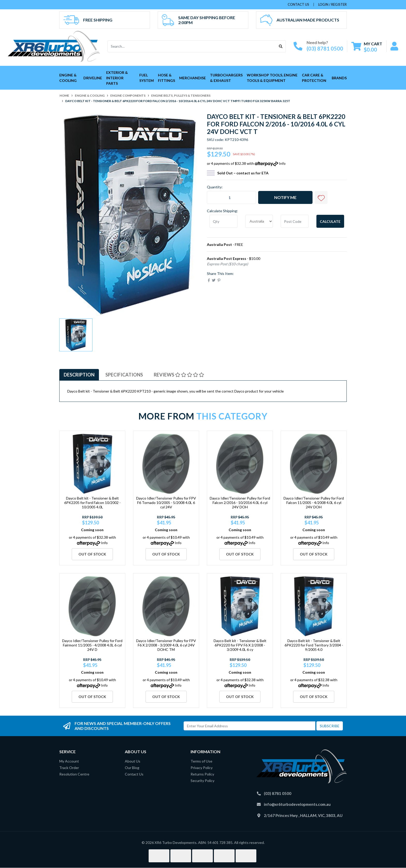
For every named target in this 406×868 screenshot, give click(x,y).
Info (282, 163)
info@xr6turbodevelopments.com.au (297, 804)
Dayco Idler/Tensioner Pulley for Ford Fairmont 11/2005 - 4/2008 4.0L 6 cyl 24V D (92, 645)
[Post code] (295, 221)
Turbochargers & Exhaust (226, 78)
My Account (69, 761)
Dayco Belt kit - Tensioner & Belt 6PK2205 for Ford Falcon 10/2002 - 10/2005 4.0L (92, 503)
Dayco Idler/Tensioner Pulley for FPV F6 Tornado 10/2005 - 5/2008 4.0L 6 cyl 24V (166, 503)
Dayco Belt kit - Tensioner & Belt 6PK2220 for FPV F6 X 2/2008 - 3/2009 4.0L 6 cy (240, 645)
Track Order (69, 768)
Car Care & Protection (314, 78)
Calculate (330, 221)
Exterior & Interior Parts (117, 78)
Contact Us (134, 774)
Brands (339, 78)
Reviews (179, 375)
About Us (133, 761)
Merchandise (193, 78)
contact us (298, 4)
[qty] (223, 221)
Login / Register (332, 4)
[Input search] (192, 46)
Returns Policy (202, 774)
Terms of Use (201, 761)
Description (79, 375)
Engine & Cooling (68, 78)
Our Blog (132, 768)
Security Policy (202, 781)
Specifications (124, 375)
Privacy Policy (202, 768)
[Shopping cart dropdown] (367, 46)
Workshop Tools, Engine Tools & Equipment (272, 78)
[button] (321, 197)
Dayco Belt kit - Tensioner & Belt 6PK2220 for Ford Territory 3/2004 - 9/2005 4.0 (314, 645)
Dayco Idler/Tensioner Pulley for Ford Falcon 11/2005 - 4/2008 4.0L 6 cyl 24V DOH (314, 503)
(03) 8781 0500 (325, 48)
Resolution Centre (74, 774)
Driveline (93, 78)
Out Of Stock (92, 554)
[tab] (79, 375)
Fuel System (147, 78)
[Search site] (281, 46)
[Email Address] (249, 726)
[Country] (259, 221)
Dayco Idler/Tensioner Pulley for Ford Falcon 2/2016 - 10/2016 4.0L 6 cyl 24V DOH (240, 503)
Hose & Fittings (166, 78)
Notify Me (285, 197)
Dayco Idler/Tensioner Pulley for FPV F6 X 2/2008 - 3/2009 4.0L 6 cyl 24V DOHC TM (166, 645)
